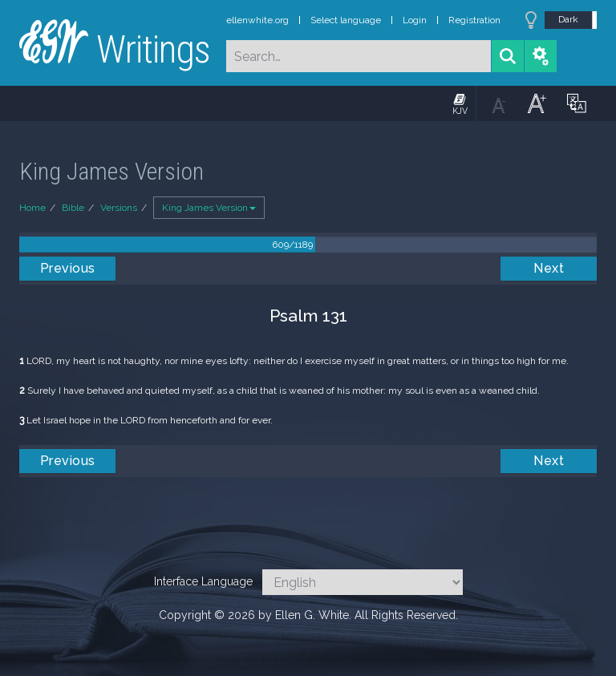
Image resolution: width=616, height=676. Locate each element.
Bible (73, 208)
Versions (119, 208)
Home (32, 208)
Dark (568, 19)
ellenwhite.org (257, 20)
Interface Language (203, 581)
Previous (68, 268)
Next (549, 268)
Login (415, 20)
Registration (474, 20)
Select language (346, 20)
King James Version (209, 208)
